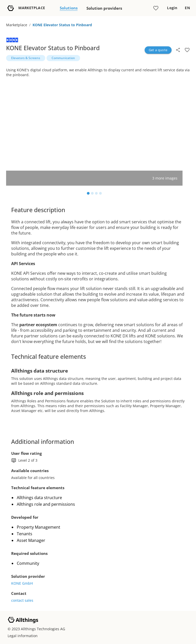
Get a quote (158, 50)
